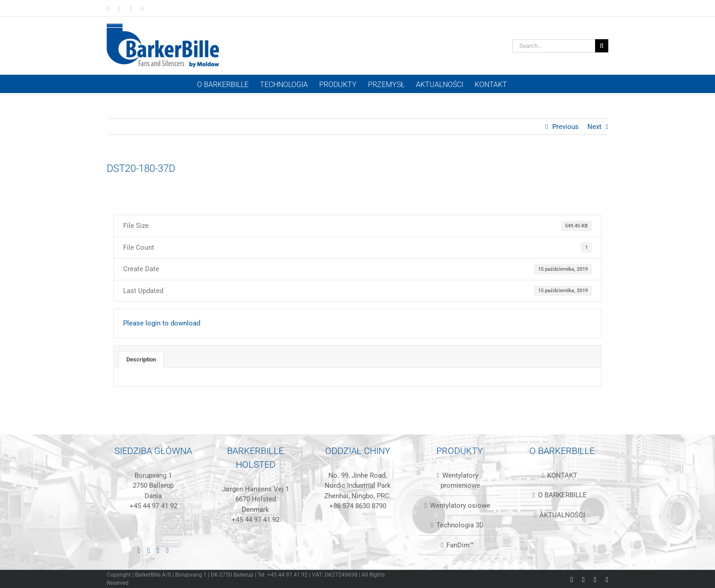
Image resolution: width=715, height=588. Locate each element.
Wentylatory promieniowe (460, 481)
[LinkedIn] (139, 551)
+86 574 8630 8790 (358, 506)
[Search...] (554, 46)
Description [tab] (141, 359)
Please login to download (162, 323)
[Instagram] (158, 551)
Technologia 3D (460, 525)
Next (594, 127)
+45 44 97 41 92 (153, 506)
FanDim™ (460, 545)
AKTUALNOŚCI (562, 515)
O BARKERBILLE (562, 495)
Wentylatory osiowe (460, 505)
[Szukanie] (602, 46)
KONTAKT (562, 475)
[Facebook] (149, 551)
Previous (565, 127)
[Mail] (167, 551)
